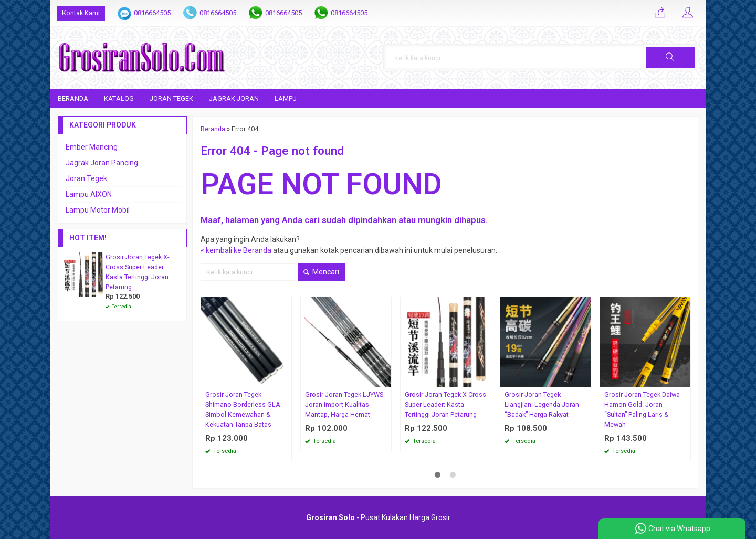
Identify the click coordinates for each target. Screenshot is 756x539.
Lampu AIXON (89, 194)
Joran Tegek (171, 98)
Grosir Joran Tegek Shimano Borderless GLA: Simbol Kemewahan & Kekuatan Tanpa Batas (244, 409)
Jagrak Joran (234, 98)
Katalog (119, 98)
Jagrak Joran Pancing (102, 163)
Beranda (73, 98)
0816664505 (152, 13)
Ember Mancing (92, 147)
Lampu (286, 98)
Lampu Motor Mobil (98, 210)
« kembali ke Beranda (236, 250)
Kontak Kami (81, 13)
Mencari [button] (321, 272)
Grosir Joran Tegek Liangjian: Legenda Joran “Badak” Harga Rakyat (542, 404)
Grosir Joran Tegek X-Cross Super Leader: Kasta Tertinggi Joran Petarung (445, 404)
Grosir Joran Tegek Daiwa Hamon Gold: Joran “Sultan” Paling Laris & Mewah (642, 409)
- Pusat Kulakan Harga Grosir (378, 517)
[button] (670, 58)
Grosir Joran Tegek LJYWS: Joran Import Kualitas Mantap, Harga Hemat (345, 404)
